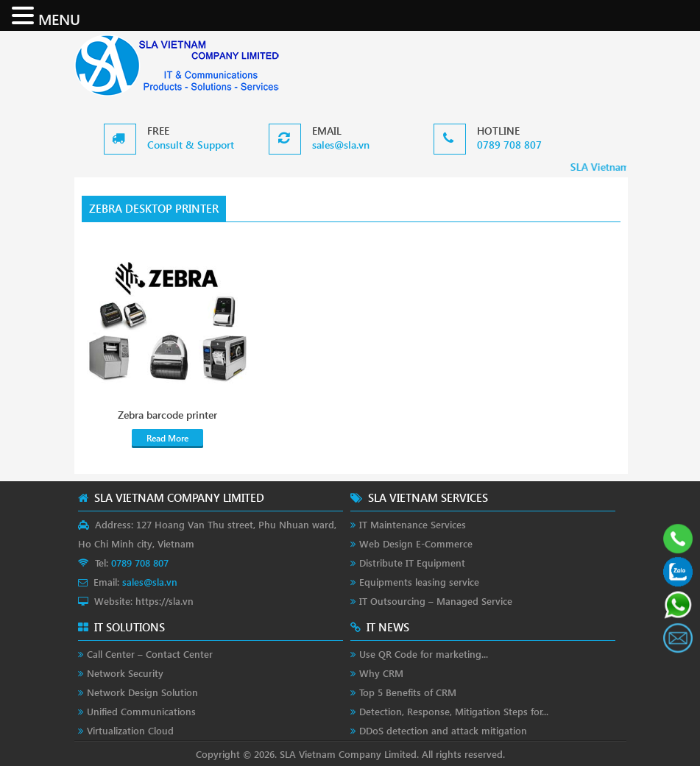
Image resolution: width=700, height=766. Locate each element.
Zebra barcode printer (167, 415)
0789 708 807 (509, 145)
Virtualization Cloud (130, 730)
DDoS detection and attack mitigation (443, 730)
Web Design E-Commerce (416, 543)
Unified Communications (141, 711)
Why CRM (381, 673)
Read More (167, 438)
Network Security (125, 673)
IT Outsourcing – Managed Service (436, 601)
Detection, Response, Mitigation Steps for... (454, 711)
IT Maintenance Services (413, 524)
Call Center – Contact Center (150, 654)
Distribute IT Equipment (412, 563)
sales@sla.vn (341, 145)
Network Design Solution (142, 692)
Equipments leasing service (419, 582)
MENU (59, 18)
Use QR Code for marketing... (424, 654)
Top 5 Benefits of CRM (408, 692)
